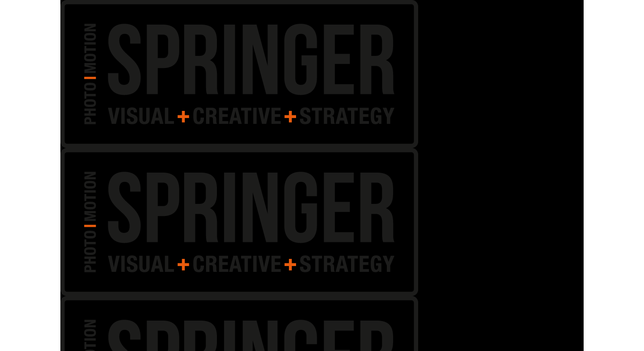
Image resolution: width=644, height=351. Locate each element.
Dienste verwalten (471, 296)
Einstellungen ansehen (592, 321)
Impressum (545, 341)
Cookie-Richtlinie (513, 341)
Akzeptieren (473, 321)
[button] (626, 224)
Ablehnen (525, 321)
